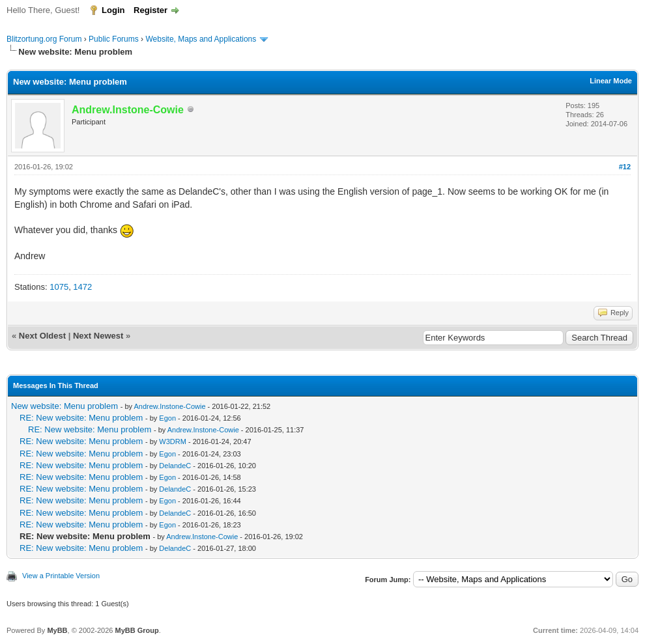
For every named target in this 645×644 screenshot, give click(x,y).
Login (113, 10)
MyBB (57, 630)
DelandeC (175, 466)
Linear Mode (611, 81)
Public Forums (114, 39)
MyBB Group (136, 630)
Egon (167, 418)
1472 (82, 287)
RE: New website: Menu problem (81, 418)
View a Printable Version (61, 576)
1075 (59, 287)
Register (150, 10)
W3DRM (173, 441)
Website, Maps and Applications (201, 39)
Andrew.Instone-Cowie (169, 406)
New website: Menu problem (64, 406)
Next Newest (98, 336)
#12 (625, 167)
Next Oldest (42, 336)
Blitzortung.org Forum (44, 39)
